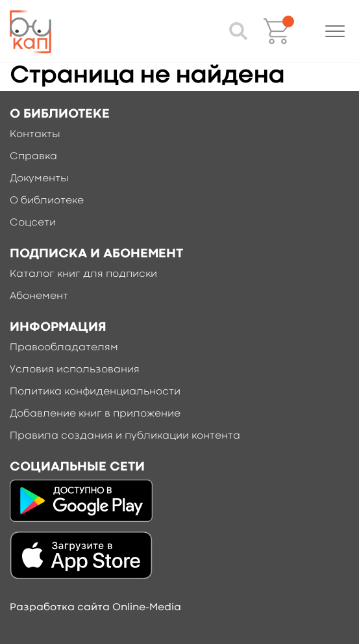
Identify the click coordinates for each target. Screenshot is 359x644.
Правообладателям (64, 348)
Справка (33, 157)
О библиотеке (47, 201)
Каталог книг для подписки (83, 274)
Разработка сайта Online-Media (95, 608)
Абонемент (39, 296)
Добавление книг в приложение (95, 414)
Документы (39, 179)
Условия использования (75, 370)
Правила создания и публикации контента (125, 436)
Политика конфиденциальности (95, 392)
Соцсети (33, 223)
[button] (335, 31)
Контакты (35, 135)
